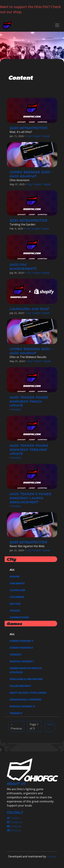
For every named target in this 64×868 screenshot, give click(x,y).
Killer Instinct (20, 686)
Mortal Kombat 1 (22, 661)
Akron (14, 576)
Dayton (15, 604)
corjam (51, 856)
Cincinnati (17, 583)
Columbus (17, 597)
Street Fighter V (21, 641)
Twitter (13, 818)
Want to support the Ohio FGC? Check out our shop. (30, 9)
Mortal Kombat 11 (22, 706)
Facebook (15, 822)
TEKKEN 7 (16, 654)
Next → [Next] (50, 726)
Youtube (14, 826)
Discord (14, 830)
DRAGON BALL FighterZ (25, 699)
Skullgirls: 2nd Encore (26, 679)
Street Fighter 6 (21, 648)
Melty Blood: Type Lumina (28, 693)
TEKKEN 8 (16, 713)
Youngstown (19, 617)
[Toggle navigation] (57, 25)
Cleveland (17, 590)
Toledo (15, 611)
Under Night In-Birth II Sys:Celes (26, 670)
